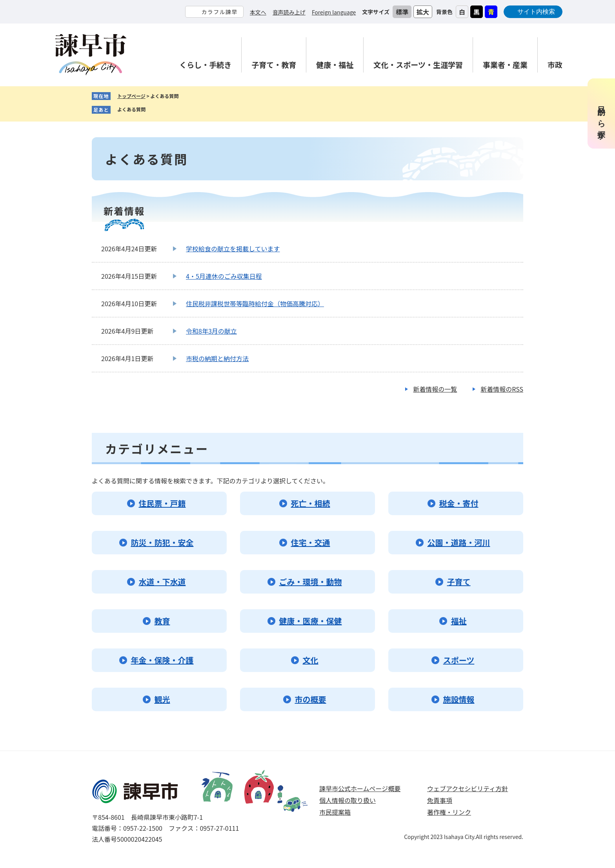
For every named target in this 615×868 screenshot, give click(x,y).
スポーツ (459, 660)
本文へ (258, 12)
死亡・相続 (311, 503)
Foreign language (334, 12)
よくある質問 (131, 109)
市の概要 (311, 699)
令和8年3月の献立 (211, 331)
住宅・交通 (311, 542)
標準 (402, 12)
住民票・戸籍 (162, 503)
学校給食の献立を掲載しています (233, 249)
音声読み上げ (289, 12)
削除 (151, 110)
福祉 (459, 621)
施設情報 (459, 699)
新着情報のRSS (502, 389)
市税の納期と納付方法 (217, 358)
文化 (311, 660)
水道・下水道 (162, 582)
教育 (162, 621)
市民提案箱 (335, 812)
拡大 (423, 12)
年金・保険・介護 (162, 660)
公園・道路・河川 (459, 542)
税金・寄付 (459, 503)
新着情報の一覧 (435, 389)
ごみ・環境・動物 (311, 582)
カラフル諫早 (219, 12)
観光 (162, 699)
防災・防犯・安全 (162, 542)
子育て (459, 582)
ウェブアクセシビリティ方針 (468, 788)
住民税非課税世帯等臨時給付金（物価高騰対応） (255, 303)
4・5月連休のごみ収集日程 (224, 276)
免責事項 (440, 800)
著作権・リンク (449, 812)
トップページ (131, 96)
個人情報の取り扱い (348, 800)
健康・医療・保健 (311, 621)
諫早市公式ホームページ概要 (360, 788)
